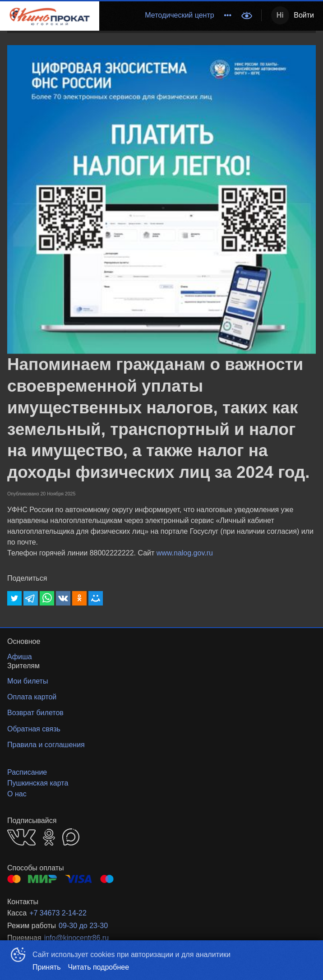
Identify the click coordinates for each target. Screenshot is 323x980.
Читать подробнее (99, 967)
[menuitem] (179, 15)
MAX (71, 837)
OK (49, 837)
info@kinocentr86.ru (76, 938)
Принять (47, 967)
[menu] (168, 15)
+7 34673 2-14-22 (58, 913)
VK (21, 837)
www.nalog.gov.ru (185, 553)
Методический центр (179, 15)
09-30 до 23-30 (83, 926)
